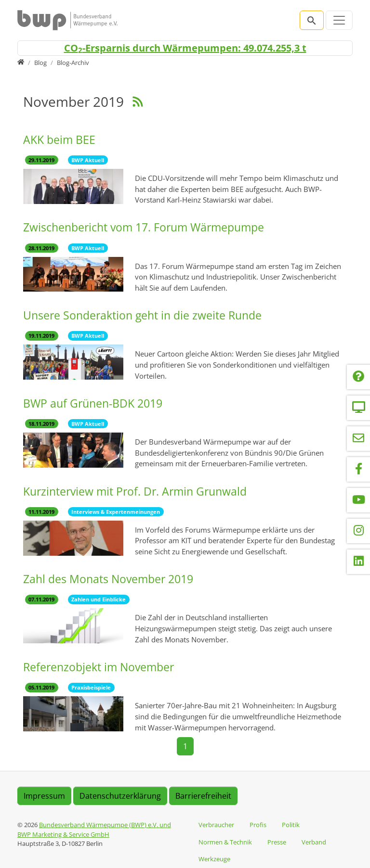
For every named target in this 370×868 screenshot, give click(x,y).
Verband (314, 842)
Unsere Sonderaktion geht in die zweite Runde (142, 315)
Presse (277, 842)
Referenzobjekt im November (99, 667)
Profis (258, 825)
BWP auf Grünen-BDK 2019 (93, 403)
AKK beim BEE (59, 140)
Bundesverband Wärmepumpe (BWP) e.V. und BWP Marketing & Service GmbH (94, 830)
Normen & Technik (225, 842)
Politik (291, 825)
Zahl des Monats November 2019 (108, 579)
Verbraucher (216, 825)
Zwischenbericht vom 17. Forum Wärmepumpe (144, 227)
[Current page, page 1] (185, 746)
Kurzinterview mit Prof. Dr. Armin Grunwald (135, 491)
